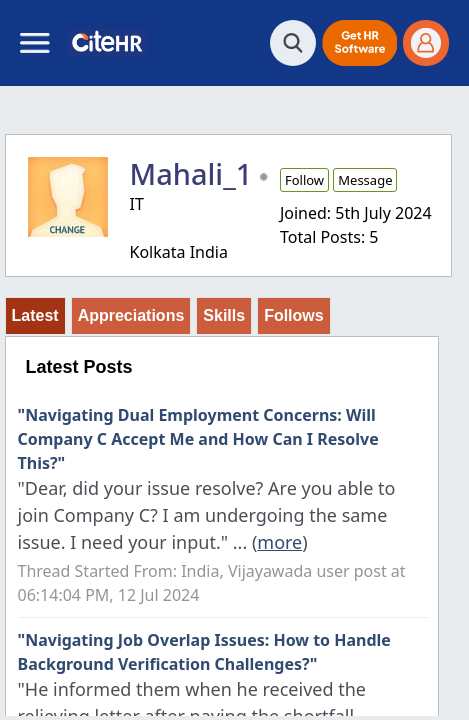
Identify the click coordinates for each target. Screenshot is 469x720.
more (279, 542)
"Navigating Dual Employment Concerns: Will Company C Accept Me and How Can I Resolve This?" (198, 439)
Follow (304, 180)
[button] (359, 43)
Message (365, 180)
